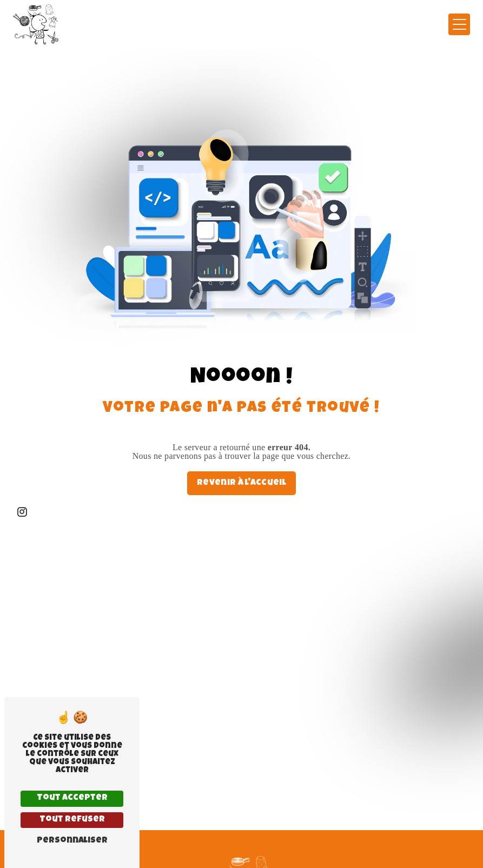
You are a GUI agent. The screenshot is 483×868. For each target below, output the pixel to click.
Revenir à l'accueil (242, 483)
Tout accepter (72, 798)
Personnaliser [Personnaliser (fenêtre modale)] (72, 841)
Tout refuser (72, 820)
